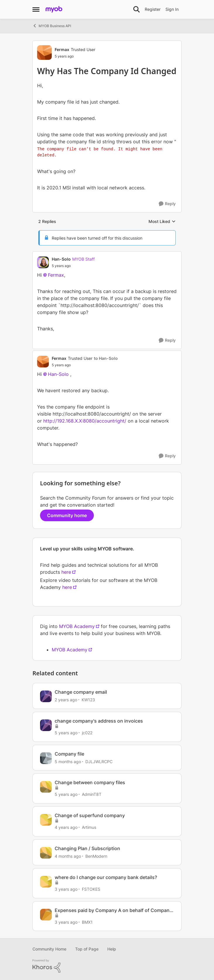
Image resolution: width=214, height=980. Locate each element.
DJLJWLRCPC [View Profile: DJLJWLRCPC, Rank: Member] (99, 761)
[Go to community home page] (54, 9)
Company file (69, 754)
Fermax (56, 275)
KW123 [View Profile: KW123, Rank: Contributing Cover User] (88, 700)
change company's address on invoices (99, 721)
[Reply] (167, 204)
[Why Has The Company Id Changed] (73, 266)
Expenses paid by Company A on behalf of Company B (113, 910)
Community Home (49, 949)
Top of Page (87, 949)
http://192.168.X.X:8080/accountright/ (85, 421)
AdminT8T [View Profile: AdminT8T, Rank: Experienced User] (92, 794)
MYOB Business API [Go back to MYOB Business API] (52, 26)
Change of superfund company (90, 815)
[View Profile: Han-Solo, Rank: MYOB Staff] (43, 262)
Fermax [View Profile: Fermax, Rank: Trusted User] (62, 49)
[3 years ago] (66, 889)
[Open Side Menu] (36, 9)
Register (153, 9)
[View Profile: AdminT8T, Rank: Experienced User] (46, 787)
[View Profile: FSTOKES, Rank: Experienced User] (46, 882)
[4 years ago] (66, 827)
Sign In (172, 9)
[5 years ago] (66, 733)
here (66, 572)
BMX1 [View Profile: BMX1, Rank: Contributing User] (87, 922)
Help (112, 949)
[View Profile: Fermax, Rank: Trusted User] (44, 53)
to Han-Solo (106, 358)
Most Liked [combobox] (162, 222)
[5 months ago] (68, 761)
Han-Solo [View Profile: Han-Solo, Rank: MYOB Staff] (61, 259)
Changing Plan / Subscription (87, 848)
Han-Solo (58, 374)
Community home (67, 515)
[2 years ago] (66, 700)
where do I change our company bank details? (106, 877)
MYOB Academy (77, 626)
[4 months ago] (68, 856)
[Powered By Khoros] (107, 966)
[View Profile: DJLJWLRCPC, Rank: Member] (46, 758)
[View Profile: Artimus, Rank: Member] (46, 820)
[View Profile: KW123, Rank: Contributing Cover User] (46, 696)
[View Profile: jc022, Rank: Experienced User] (46, 725)
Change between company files (90, 782)
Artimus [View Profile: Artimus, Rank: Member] (89, 827)
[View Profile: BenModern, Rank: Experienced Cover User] (46, 853)
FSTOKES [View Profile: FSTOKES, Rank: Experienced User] (91, 889)
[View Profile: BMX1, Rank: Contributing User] (46, 915)
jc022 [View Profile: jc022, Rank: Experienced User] (87, 733)
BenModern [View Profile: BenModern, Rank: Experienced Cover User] (96, 856)
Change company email (81, 692)
